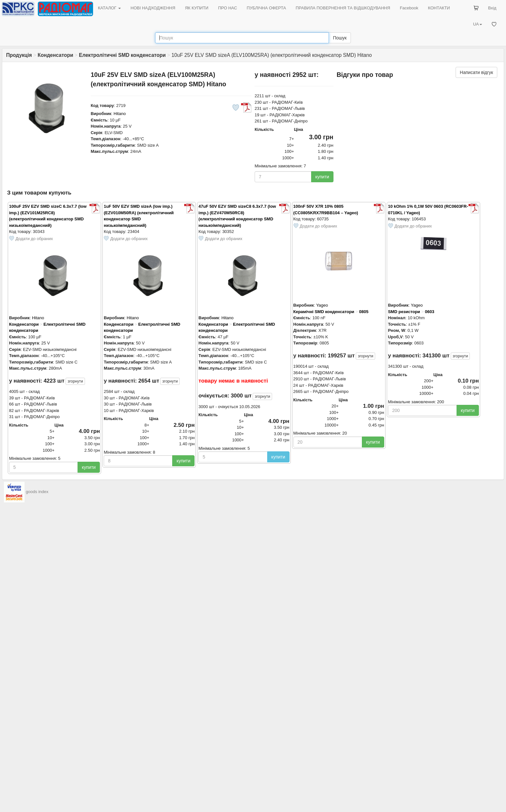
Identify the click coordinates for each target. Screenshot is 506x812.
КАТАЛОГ (109, 8)
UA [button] (478, 24)
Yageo (322, 305)
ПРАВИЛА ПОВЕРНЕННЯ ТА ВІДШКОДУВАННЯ (343, 8)
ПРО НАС (228, 8)
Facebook (409, 8)
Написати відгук (476, 72)
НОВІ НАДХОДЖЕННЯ (153, 8)
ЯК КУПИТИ (197, 8)
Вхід (492, 8)
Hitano (120, 114)
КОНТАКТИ (439, 8)
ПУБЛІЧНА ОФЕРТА (267, 8)
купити (322, 177)
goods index (37, 492)
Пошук (340, 38)
